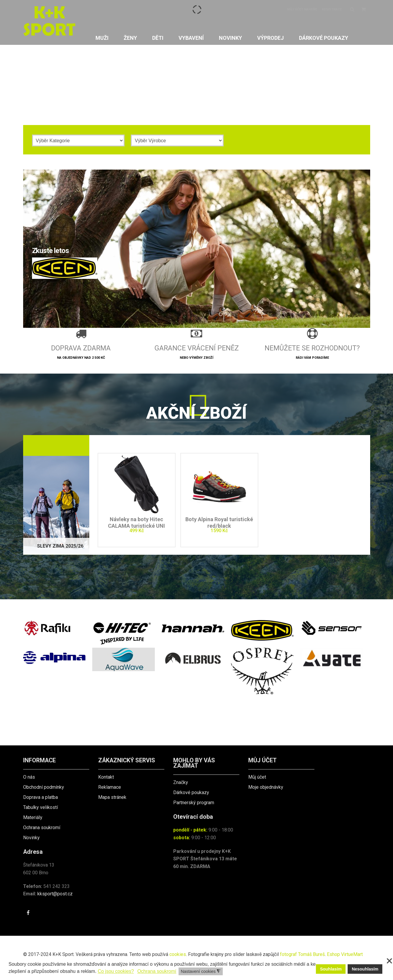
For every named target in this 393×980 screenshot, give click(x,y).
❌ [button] (389, 961)
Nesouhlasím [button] (365, 969)
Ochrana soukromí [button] (157, 971)
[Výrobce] (177, 140)
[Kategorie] (78, 140)
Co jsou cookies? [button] (116, 971)
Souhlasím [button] (331, 969)
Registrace (332, 9)
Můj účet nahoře (302, 9)
